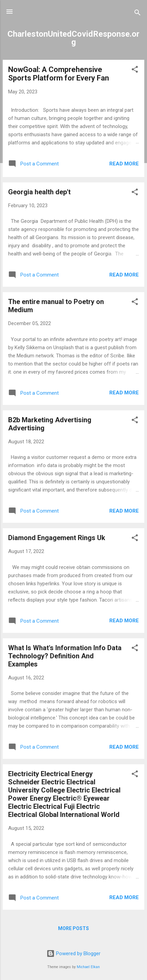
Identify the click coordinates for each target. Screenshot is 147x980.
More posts (73, 928)
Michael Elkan (88, 967)
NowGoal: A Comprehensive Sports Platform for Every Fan (59, 74)
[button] (135, 70)
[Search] (137, 14)
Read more (124, 164)
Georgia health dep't (39, 192)
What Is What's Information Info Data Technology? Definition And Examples (65, 656)
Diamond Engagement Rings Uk (57, 538)
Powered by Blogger (73, 954)
